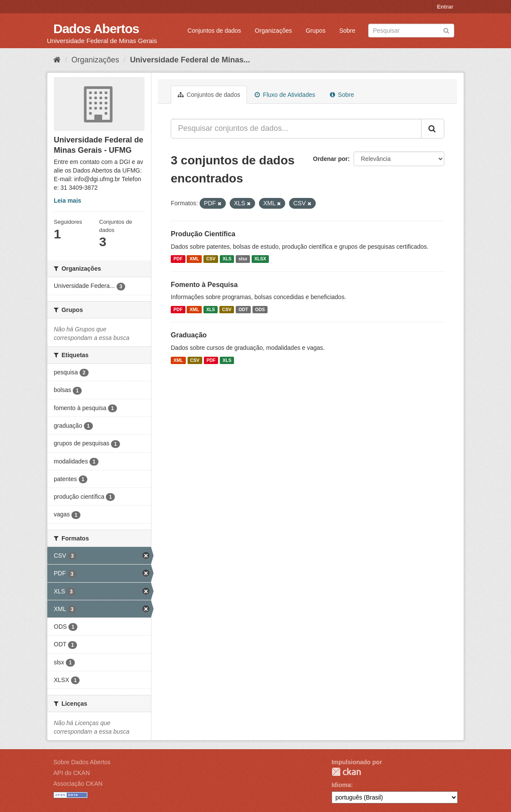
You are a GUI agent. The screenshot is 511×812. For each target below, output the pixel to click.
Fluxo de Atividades (285, 95)
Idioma (341, 785)
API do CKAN (72, 773)
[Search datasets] (411, 31)
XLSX (260, 259)
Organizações (273, 31)
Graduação (189, 335)
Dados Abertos (96, 29)
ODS (260, 309)
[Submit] (446, 30)
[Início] (57, 60)
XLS (227, 259)
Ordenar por (331, 159)
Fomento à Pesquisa (204, 285)
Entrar (445, 7)
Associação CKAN (78, 784)
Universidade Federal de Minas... (190, 60)
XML (194, 259)
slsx (243, 259)
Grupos (316, 31)
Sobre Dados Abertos (82, 762)
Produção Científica (203, 234)
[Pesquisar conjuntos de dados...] (296, 129)
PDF (178, 259)
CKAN (346, 772)
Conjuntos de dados (214, 31)
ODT (243, 309)
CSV (211, 259)
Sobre (347, 31)
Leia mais (68, 201)
